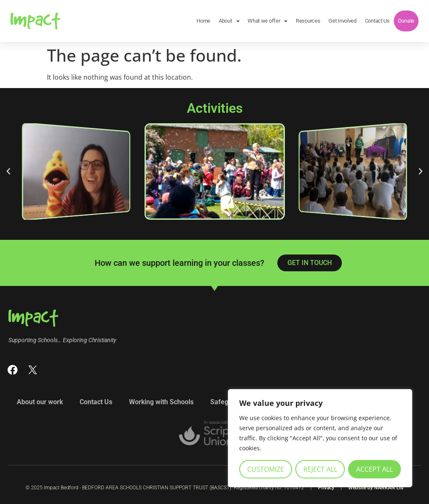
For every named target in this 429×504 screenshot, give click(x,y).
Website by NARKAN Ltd (376, 488)
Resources (308, 21)
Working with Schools (161, 402)
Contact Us (377, 21)
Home (203, 21)
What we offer (267, 21)
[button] (8, 171)
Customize (266, 469)
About (229, 21)
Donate (406, 21)
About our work (40, 402)
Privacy (326, 488)
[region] (320, 438)
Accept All (375, 469)
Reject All (320, 469)
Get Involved (342, 21)
